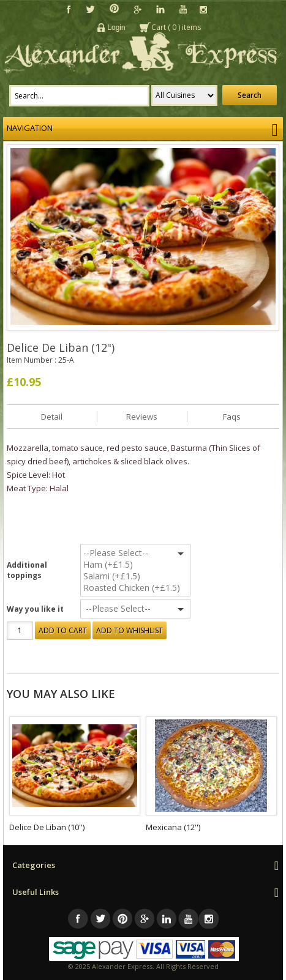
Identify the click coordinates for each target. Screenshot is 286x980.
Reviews (142, 417)
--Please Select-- (145, 553)
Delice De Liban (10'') (47, 827)
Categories (34, 865)
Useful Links (36, 892)
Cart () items (176, 27)
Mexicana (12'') (173, 827)
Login (116, 28)
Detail (52, 417)
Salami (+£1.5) (145, 576)
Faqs (232, 417)
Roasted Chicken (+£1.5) (145, 588)
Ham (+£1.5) (145, 564)
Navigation (143, 128)
